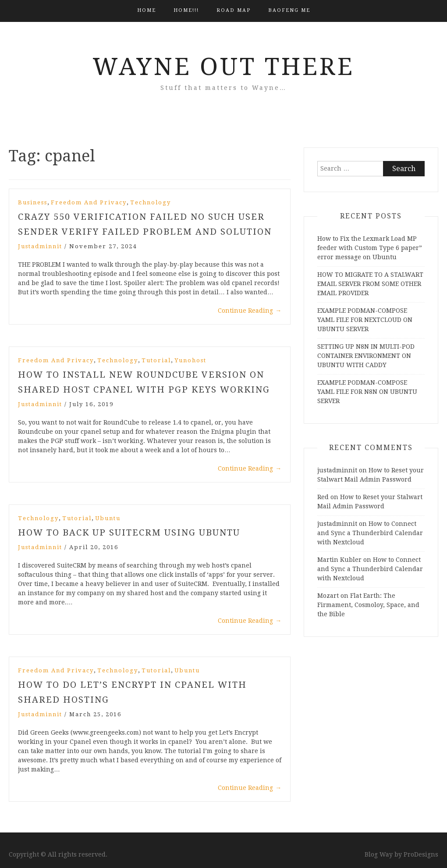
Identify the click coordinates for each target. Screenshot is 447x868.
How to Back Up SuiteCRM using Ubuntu (129, 532)
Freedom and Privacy (89, 202)
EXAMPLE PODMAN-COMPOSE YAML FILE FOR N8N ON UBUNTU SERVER (367, 392)
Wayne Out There (223, 67)
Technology (151, 202)
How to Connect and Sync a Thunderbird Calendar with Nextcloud (370, 533)
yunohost (190, 360)
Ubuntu (108, 518)
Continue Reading (250, 311)
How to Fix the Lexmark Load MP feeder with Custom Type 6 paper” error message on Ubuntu (370, 248)
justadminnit (40, 246)
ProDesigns (421, 854)
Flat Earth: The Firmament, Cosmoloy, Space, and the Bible (368, 605)
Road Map (234, 10)
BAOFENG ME (289, 10)
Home (147, 10)
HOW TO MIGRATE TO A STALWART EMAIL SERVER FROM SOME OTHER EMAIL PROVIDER (370, 284)
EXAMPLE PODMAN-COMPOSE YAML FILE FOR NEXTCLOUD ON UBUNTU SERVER (365, 320)
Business (33, 202)
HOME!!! (186, 10)
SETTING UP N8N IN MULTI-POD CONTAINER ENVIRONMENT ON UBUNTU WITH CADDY (366, 356)
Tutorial (156, 360)
